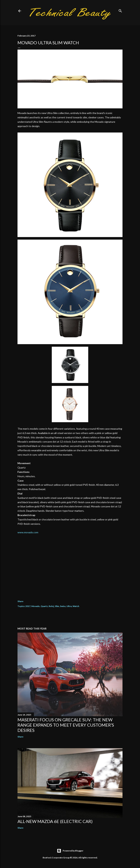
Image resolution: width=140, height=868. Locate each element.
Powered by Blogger (70, 851)
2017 (28, 606)
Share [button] (20, 601)
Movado (36, 606)
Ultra (69, 606)
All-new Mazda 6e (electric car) (55, 821)
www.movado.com (28, 532)
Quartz (44, 606)
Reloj (51, 606)
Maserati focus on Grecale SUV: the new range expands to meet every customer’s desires (66, 725)
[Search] (120, 10)
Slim (57, 606)
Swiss (63, 606)
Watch (76, 606)
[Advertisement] (70, 564)
